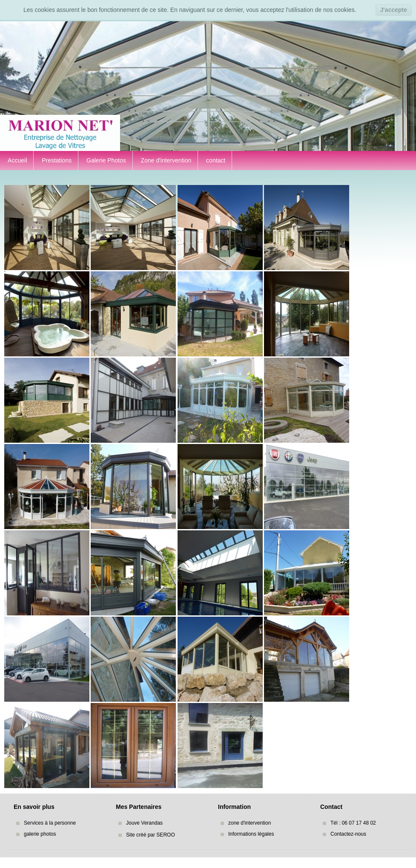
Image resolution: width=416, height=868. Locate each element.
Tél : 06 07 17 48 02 (353, 823)
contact (215, 160)
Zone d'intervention (165, 160)
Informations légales (251, 834)
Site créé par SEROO (151, 835)
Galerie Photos (105, 160)
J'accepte (394, 10)
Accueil (17, 160)
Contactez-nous (348, 834)
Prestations (56, 160)
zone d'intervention (250, 823)
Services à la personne (50, 823)
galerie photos (40, 834)
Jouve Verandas (144, 823)
